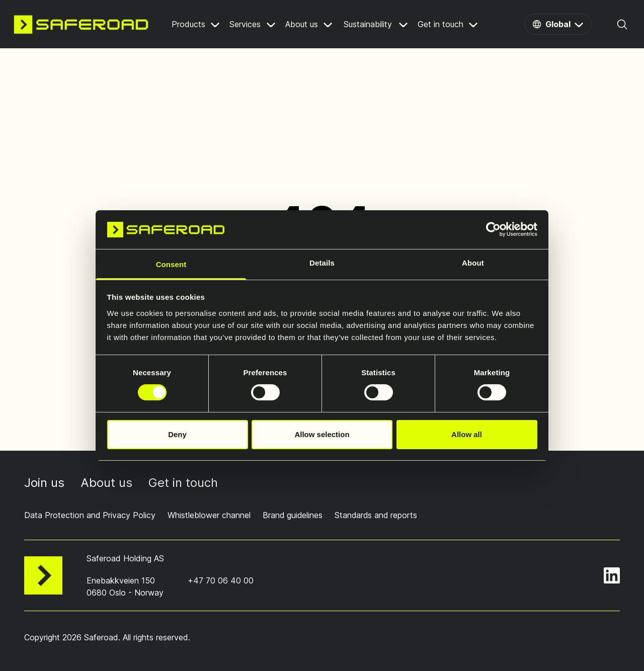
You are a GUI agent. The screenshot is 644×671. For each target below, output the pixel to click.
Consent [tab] (171, 264)
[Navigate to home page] (81, 24)
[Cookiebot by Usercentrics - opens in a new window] (493, 229)
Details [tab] (322, 263)
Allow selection (322, 434)
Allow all (467, 434)
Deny (177, 434)
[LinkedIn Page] (612, 575)
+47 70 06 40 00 (221, 580)
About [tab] (473, 263)
